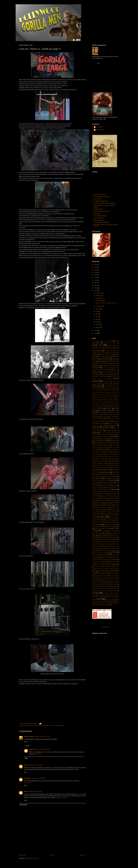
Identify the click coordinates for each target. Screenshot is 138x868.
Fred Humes (109, 435)
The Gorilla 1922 (108, 567)
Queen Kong (107, 528)
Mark (25, 765)
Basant (114, 358)
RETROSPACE (97, 214)
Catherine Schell (96, 379)
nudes (98, 515)
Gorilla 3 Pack (106, 448)
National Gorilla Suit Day (110, 511)
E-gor (104, 423)
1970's (94, 347)
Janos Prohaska (105, 473)
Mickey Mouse (96, 499)
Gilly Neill (103, 446)
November (99, 296)
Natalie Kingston (96, 511)
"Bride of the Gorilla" (111, 343)
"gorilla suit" (97, 345)
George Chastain (114, 440)
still (108, 554)
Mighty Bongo (100, 130)
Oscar (107, 519)
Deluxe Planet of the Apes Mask (108, 416)
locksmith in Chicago (61, 798)
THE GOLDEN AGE (99, 220)
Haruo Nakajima (105, 464)
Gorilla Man (99, 127)
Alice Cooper (111, 353)
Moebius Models (100, 502)
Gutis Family (115, 451)
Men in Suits (95, 497)
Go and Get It (115, 446)
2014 (96, 286)
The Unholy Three (101, 578)
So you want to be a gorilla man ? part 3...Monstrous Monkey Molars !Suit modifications (106, 543)
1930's (116, 345)
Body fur (99, 369)
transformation (108, 587)
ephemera (95, 427)
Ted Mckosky (99, 560)
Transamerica (100, 587)
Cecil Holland (107, 379)
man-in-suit (95, 493)
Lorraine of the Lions (98, 488)
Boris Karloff (116, 369)
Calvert (115, 373)
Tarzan (98, 558)
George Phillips (107, 442)
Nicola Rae (113, 513)
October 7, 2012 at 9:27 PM (43, 749)
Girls (109, 446)
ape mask (111, 355)
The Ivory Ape (116, 569)
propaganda (112, 527)
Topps (99, 585)
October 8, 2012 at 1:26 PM (35, 765)
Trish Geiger (95, 589)
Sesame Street (95, 541)
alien (116, 353)
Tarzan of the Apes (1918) (107, 558)
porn (116, 525)
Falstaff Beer (102, 429)
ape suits (101, 356)
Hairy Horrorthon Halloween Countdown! (103, 453)
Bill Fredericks (100, 364)
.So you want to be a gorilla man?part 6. (101, 341)
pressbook (99, 527)
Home (53, 855)
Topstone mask (105, 585)
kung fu (96, 484)
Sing (113, 541)
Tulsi (101, 589)
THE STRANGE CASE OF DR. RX (101, 576)
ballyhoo (108, 358)
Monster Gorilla (99, 506)
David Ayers (115, 414)
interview (114, 469)
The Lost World (108, 570)
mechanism (104, 495)
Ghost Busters (96, 444)
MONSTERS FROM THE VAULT (102, 212)
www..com (98, 63)
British (96, 371)
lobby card (114, 486)
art (111, 356)
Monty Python (108, 506)
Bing (115, 364)
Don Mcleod (110, 422)
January (98, 327)
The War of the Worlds (112, 578)
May (97, 317)
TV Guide (106, 589)
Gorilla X (100, 451)
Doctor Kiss (114, 420)
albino (105, 353)
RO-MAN (107, 536)
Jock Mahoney (108, 475)
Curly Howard (108, 413)
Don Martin (103, 422)
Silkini (109, 541)
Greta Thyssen (107, 451)
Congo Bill (102, 411)
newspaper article (96, 513)
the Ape (105, 561)
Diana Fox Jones (102, 418)
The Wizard (95, 579)
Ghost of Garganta (106, 444)
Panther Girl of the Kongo (99, 521)
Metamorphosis (105, 497)
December (99, 293)
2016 (96, 280)
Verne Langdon (114, 591)
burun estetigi (37, 754)
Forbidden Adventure (112, 431)
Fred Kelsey (117, 435)
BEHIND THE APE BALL (104, 360)
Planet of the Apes (108, 525)
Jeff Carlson (101, 475)
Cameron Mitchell (37, 726)
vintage (95, 593)
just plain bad (97, 479)
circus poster (95, 407)
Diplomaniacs (104, 420)
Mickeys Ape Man (114, 499)
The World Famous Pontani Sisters (107, 579)
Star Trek (117, 550)
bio (118, 364)
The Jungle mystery (98, 570)
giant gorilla (115, 444)
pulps (118, 527)
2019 (96, 272)
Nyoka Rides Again (111, 515)
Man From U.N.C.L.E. (113, 491)
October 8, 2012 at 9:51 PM (38, 778)
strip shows (115, 554)
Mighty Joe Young (103, 500)
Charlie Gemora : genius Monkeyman (110, 383)
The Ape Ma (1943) (113, 561)
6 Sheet (111, 347)
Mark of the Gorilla (113, 493)
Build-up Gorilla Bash (104, 371)
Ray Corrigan (102, 532)
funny (113, 436)
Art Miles (117, 356)
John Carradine (116, 475)
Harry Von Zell (96, 464)
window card (107, 603)
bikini (115, 362)
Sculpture (110, 539)
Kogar (113, 482)
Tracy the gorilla (114, 585)
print (105, 527)
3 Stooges (103, 347)
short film (103, 541)
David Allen (108, 414)
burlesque (95, 373)
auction (96, 358)
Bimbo (107, 364)
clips (100, 409)
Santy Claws (110, 538)
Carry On (100, 376)
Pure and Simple (98, 528)
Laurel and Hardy (96, 486)
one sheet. (101, 517)
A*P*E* (94, 349)
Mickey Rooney (105, 499)
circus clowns (114, 405)
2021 (96, 267)
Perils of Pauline (110, 521)
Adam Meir (113, 349)
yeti (110, 605)
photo (99, 525)
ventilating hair (105, 591)
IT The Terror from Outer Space (104, 471)
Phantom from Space (99, 523)
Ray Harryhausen (113, 532)
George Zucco (115, 442)
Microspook (95, 500)
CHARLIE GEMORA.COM (100, 195)
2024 (96, 264)
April (97, 319)
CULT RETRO (97, 199)
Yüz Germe (27, 778)
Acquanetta (103, 349)
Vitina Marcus (107, 593)
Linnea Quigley (106, 486)
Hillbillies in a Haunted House (101, 466)
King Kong (113, 480)
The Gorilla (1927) (114, 565)
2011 (96, 331)
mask (93, 495)
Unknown (32, 749)
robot (95, 538)
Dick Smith (112, 418)
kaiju (106, 479)
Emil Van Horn (111, 425)
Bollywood (104, 369)
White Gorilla (102, 601)
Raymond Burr (61, 726)
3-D (24, 726)
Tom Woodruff (100, 583)
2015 (96, 283)
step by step (103, 552)
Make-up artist (96, 491)
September (99, 306)
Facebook (94, 429)
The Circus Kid (100, 565)
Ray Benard (104, 530)
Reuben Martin (114, 534)
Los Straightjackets (110, 488)
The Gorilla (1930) (98, 567)
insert (109, 469)
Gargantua (102, 438)
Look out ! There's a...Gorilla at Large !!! (106, 303)
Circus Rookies (104, 407)
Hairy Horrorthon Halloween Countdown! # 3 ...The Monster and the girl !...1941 (106, 455)
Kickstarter (106, 480)
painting (112, 519)
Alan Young (99, 353)
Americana (95, 355)
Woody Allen (96, 605)
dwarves (100, 424)
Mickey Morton (114, 497)
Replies (28, 746)
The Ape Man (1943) (105, 563)
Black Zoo (103, 365)
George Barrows (45, 726)
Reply (26, 742)
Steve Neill (102, 554)
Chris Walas (98, 387)
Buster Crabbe (107, 373)
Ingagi (104, 469)
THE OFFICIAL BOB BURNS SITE (102, 222)
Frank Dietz (95, 435)
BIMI (111, 364)
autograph (101, 358)
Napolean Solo (114, 510)
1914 (111, 345)
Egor (93, 425)
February (98, 325)
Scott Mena (95, 539)
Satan (116, 538)
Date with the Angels (98, 414)
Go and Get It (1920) (97, 448)
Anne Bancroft (29, 726)
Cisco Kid (111, 407)
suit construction (96, 556)
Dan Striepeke (116, 413)
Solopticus (115, 548)
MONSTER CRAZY (98, 209)
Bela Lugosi (101, 362)
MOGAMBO (110, 502)
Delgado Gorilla (96, 416)
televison (115, 560)
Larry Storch (114, 484)
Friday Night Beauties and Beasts (101, 437)
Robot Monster (102, 538)
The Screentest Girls (115, 574)
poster (94, 527)
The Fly (106, 565)
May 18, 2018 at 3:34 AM (35, 791)
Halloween (110, 460)
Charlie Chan (115, 381)
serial (116, 539)
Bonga (110, 369)
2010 (96, 333)
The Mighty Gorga (102, 572)
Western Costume (110, 599)
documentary (95, 422)
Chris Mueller (116, 385)
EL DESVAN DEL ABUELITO (101, 201)
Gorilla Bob (95, 449)
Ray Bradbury (112, 530)
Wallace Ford (111, 595)
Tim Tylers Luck (114, 581)
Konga (118, 482)
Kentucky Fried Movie (97, 480)
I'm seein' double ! (101, 301)
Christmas (107, 405)
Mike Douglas (112, 500)
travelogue (116, 587)
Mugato (94, 508)
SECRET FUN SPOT (99, 218)
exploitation (106, 427)
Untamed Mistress (115, 589)
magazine (113, 489)
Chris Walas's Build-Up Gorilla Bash (109, 389)
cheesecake (97, 385)
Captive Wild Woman (108, 375)
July (97, 312)
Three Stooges (105, 581)
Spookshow (110, 550)
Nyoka (103, 515)
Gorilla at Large (53, 726)
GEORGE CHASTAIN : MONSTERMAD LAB (105, 203)
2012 (96, 291)
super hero (105, 556)
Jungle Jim (114, 477)
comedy (109, 409)
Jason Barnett (116, 473)
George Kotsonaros (98, 442)
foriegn (94, 433)
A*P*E (116, 347)
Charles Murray (107, 381)
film (101, 431)
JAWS (95, 475)
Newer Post (23, 855)
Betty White (109, 362)
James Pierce (95, 473)
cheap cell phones (106, 627)
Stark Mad (96, 552)
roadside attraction (115, 536)
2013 (96, 288)
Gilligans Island (96, 446)
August (98, 309)
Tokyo (93, 583)
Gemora (108, 438)
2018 (96, 275)
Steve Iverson (95, 554)
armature (107, 356)
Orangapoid (101, 519)
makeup (103, 491)
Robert (26, 791)
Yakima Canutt (104, 605)
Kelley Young (114, 479)
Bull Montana (114, 371)
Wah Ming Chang (102, 595)
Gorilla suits (111, 449)
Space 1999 (95, 550)
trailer (94, 587)
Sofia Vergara (109, 548)
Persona (117, 521)
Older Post (82, 855)
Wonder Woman (116, 603)
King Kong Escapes (96, 482)
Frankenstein (102, 435)
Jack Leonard (115, 471)
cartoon (106, 376)
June (97, 314)
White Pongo (111, 601)
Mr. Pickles (115, 506)
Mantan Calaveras (29, 737)
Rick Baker (101, 536)
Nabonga (107, 510)
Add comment (23, 805)
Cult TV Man (100, 413)
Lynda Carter (106, 490)
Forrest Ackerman (104, 433)
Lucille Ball (99, 490)
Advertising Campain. (110, 351)
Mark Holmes (103, 493)
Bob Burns (96, 367)
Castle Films (114, 376)
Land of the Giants (105, 484)
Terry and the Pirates (97, 561)
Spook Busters (103, 550)
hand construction (105, 462)
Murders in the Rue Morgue (104, 508)
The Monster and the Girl (102, 574)
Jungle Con (108, 477)
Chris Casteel (107, 385)
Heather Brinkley (115, 464)
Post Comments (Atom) (32, 858)
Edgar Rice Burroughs (113, 424)
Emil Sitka (100, 425)
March (98, 322)
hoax (112, 466)
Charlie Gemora (96, 383)
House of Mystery (104, 467)
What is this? (98, 82)
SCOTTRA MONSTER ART (100, 216)
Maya (98, 495)
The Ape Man (95, 563)
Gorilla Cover (103, 449)
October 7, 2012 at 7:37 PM (42, 737)
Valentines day (97, 591)
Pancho (118, 519)
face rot (116, 427)
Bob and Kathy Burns (112, 365)
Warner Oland (111, 597)
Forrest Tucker (114, 433)
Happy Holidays (114, 462)
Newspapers (106, 513)
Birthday (96, 365)
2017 (96, 278)
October (98, 298)
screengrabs (103, 539)
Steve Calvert (112, 552)
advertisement (97, 351)
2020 (96, 270)
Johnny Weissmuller (99, 477)
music (101, 510)
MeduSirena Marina (113, 495)
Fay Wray (110, 429)
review (94, 536)
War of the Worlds (102, 597)
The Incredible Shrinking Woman (104, 569)
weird (99, 599)
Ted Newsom (107, 560)
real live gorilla (104, 534)
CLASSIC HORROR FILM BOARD (102, 197)
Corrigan (109, 411)
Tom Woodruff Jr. (111, 583)
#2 (108, 345)
